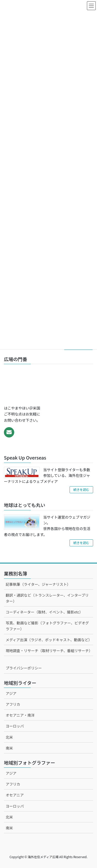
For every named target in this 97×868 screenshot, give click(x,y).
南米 (9, 748)
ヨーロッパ (15, 726)
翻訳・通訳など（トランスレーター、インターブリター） (47, 598)
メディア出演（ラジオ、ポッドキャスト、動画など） (49, 640)
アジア (11, 693)
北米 (9, 737)
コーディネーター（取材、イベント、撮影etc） (44, 612)
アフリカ (13, 704)
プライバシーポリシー (24, 668)
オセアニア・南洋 (20, 715)
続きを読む (81, 490)
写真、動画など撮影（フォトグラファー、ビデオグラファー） (47, 626)
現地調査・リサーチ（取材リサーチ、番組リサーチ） (49, 651)
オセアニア (15, 795)
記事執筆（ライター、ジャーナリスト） (38, 584)
